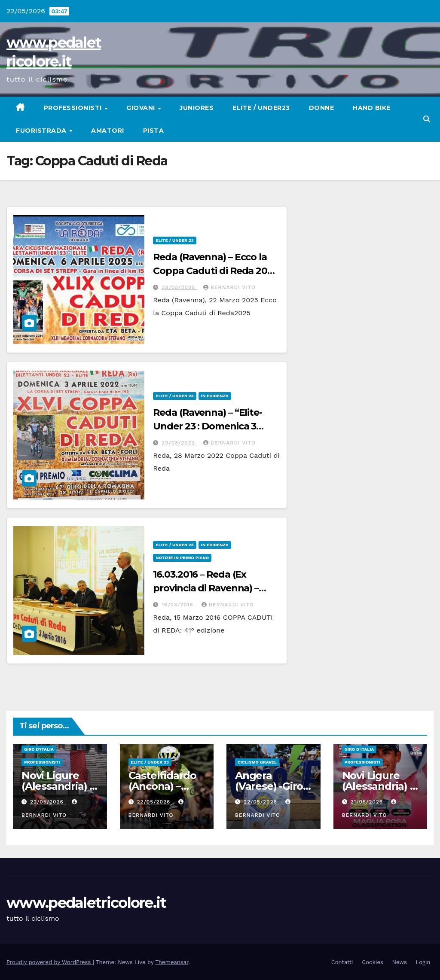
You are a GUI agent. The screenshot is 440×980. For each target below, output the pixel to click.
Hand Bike (372, 108)
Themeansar (172, 962)
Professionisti (74, 108)
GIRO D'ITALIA (39, 749)
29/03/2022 (179, 443)
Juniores (197, 108)
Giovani (142, 108)
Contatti (342, 962)
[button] (427, 119)
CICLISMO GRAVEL (257, 762)
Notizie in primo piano (182, 558)
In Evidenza (215, 396)
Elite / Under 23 (174, 240)
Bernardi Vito (229, 287)
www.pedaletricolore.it (86, 903)
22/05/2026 (48, 802)
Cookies (373, 962)
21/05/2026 (368, 802)
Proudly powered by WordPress (50, 962)
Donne (322, 108)
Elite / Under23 (261, 108)
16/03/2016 (179, 605)
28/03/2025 (179, 287)
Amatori (108, 131)
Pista (154, 131)
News (400, 962)
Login (423, 962)
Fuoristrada (42, 131)
